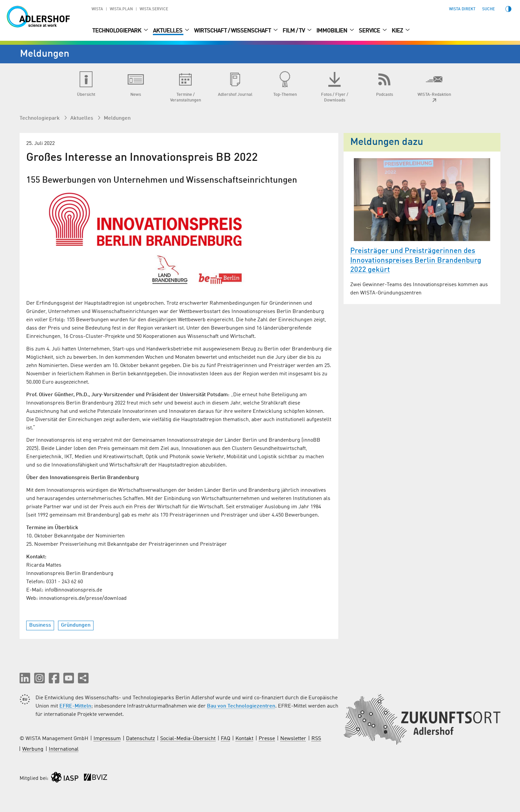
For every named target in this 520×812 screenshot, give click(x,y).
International (64, 749)
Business (40, 625)
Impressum (107, 739)
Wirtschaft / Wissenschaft (233, 31)
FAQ (226, 739)
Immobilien (332, 31)
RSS (316, 739)
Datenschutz (140, 739)
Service (370, 31)
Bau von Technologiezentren (241, 706)
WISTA (97, 9)
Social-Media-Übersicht (188, 739)
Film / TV (294, 31)
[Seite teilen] (83, 678)
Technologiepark (117, 31)
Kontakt (244, 739)
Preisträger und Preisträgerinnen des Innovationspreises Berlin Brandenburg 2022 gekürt (416, 260)
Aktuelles (168, 31)
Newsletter (293, 739)
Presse (267, 739)
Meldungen (117, 118)
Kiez (398, 31)
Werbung (33, 749)
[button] (25, 678)
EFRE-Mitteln (75, 706)
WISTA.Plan (121, 9)
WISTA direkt (462, 9)
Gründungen (76, 625)
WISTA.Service (154, 9)
